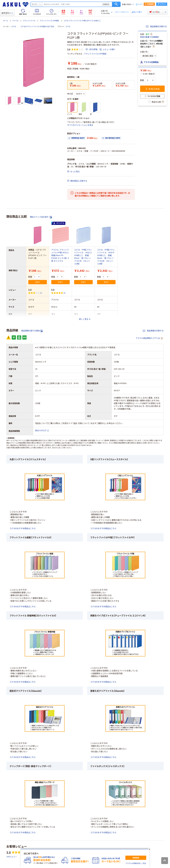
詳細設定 (106, 4)
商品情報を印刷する (156, 26)
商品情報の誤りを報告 (32, 331)
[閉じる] (149, 849)
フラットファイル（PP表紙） (50, 21)
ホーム (6, 21)
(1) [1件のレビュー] (41, 293)
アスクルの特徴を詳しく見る (136, 863)
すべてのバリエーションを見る (80, 125)
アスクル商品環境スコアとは (149, 338)
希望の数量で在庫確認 (149, 37)
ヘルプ (140, 4)
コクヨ (14, 27)
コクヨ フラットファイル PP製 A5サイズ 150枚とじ (82, 21)
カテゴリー (7, 13)
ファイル (15, 21)
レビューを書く (108, 49)
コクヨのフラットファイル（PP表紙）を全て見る (37, 27)
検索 (116, 4)
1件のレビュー (12, 857)
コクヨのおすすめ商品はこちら (23, 528)
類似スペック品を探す (41, 217)
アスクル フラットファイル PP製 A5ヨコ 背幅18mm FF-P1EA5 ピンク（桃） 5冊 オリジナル (60, 255)
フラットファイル (29, 21)
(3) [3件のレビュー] (65, 293)
